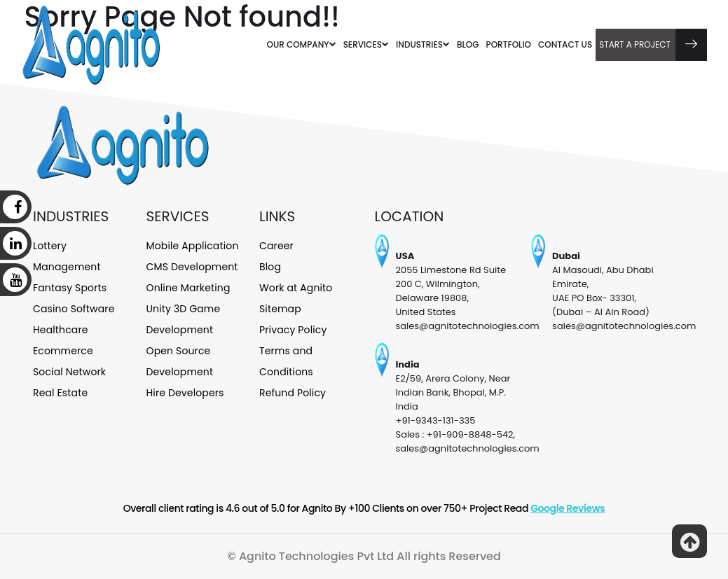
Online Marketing (188, 288)
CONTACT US (565, 44)
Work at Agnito (296, 288)
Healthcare (61, 330)
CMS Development (192, 267)
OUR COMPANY (302, 44)
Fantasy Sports (70, 288)
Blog (270, 267)
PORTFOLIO (509, 44)
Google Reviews (568, 508)
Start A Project (653, 45)
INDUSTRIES (423, 44)
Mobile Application (193, 246)
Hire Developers (185, 393)
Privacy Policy (293, 330)
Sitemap (280, 309)
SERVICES (366, 44)
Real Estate (60, 393)
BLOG (468, 44)
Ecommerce (63, 351)
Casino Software (74, 309)
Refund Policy (293, 393)
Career (276, 246)
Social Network (69, 372)
